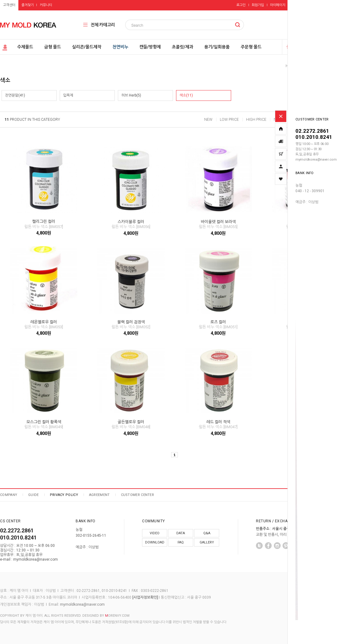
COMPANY (9, 495)
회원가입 (258, 5)
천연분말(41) (15, 95)
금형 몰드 (53, 47)
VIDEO (155, 533)
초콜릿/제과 (182, 47)
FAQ (181, 542)
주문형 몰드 (251, 47)
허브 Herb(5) (131, 95)
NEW (208, 120)
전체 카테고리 (103, 25)
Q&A (207, 533)
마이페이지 (278, 5)
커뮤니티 (46, 5)
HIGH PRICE (256, 120)
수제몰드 (25, 47)
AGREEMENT (99, 495)
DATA (181, 533)
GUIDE (34, 495)
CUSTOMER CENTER (138, 495)
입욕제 (68, 95)
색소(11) (186, 95)
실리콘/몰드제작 (87, 47)
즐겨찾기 (28, 5)
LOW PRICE (229, 120)
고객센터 (9, 5)
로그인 (241, 5)
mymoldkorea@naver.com (82, 604)
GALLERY (207, 542)
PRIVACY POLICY (64, 495)
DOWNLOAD (155, 542)
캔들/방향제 (150, 47)
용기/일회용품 (217, 47)
